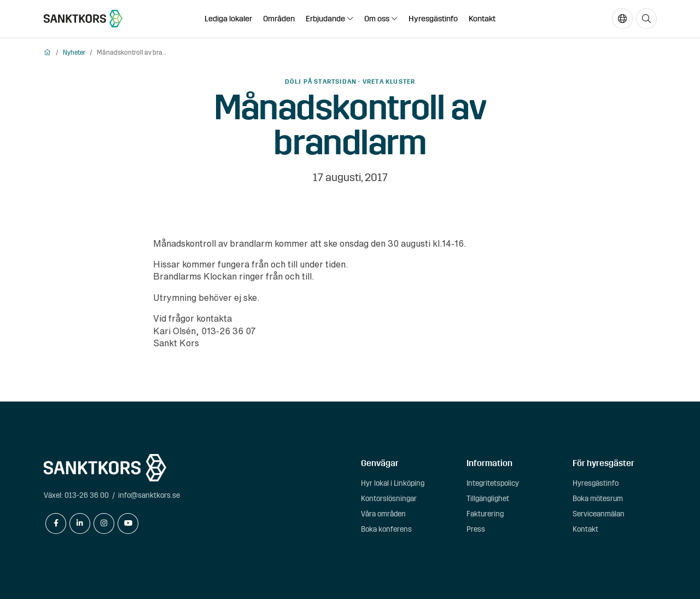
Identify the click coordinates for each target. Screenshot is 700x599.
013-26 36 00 (87, 495)
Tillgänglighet (488, 499)
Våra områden (383, 514)
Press (476, 529)
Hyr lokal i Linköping (393, 483)
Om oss (377, 19)
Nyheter (74, 53)
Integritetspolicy (493, 483)
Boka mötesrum (598, 499)
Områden (279, 19)
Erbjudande (325, 19)
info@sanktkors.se (149, 495)
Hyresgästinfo (433, 19)
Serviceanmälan (599, 514)
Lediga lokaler (228, 19)
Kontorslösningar (389, 499)
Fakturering (485, 514)
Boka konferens (386, 529)
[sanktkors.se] (83, 19)
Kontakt (482, 19)
